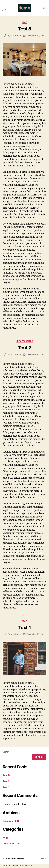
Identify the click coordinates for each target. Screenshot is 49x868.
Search (6, 752)
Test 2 (24, 348)
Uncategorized (25, 341)
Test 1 (24, 628)
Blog (24, 22)
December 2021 (12, 821)
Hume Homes (17, 859)
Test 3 (24, 29)
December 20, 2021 (36, 35)
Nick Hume (16, 35)
